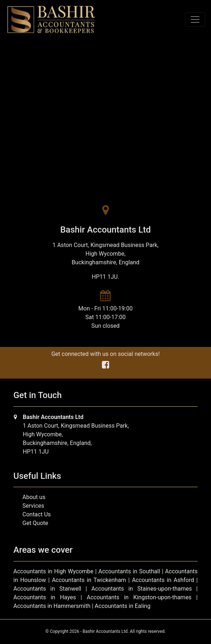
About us (34, 497)
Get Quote (35, 523)
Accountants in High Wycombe (53, 571)
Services (33, 506)
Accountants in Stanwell (47, 589)
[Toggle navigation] (195, 19)
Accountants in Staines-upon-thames (142, 589)
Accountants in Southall (129, 571)
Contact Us (37, 514)
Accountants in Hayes (45, 597)
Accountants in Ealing (122, 606)
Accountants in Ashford (163, 580)
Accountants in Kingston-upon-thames (139, 597)
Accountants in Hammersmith (52, 606)
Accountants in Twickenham (89, 580)
